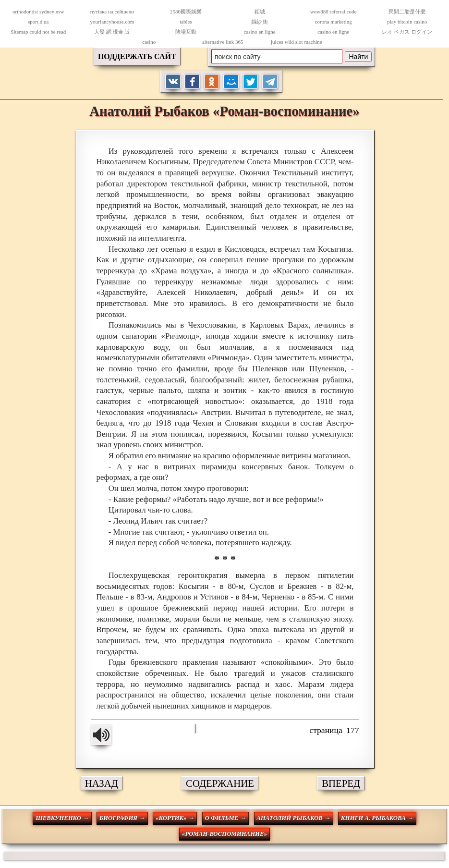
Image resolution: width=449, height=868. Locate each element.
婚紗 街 (260, 22)
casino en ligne (260, 32)
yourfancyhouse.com (112, 22)
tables (186, 22)
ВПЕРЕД (341, 783)
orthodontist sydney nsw (38, 12)
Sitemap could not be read (38, 32)
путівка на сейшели (112, 12)
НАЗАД (102, 783)
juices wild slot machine (297, 42)
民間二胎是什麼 (407, 12)
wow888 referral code (334, 12)
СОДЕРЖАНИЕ (220, 783)
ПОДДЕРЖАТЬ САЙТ (137, 56)
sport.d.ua (38, 22)
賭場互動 (186, 32)
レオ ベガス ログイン (407, 32)
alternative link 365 (223, 42)
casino (149, 42)
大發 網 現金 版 (112, 32)
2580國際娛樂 (186, 12)
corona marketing (334, 22)
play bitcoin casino (407, 22)
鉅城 (260, 12)
